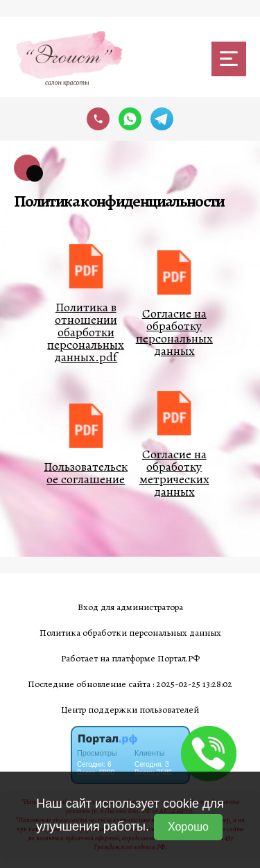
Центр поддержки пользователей (130, 710)
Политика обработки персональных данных (130, 633)
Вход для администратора (130, 607)
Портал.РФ (179, 658)
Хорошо (188, 827)
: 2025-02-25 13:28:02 (192, 684)
